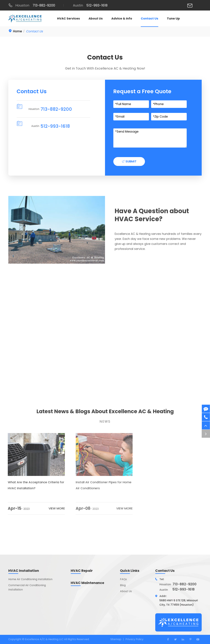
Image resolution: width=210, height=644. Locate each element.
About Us (96, 18)
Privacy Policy (134, 639)
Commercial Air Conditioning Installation (27, 587)
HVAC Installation (24, 571)
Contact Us (150, 18)
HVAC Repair (82, 571)
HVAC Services (68, 18)
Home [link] (17, 31)
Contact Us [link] (34, 31)
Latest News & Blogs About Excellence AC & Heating (105, 413)
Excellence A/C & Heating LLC (45, 639)
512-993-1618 (55, 126)
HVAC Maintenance (87, 583)
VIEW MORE (54, 508)
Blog (123, 585)
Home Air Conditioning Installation (30, 579)
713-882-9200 (56, 109)
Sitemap (116, 639)
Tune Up (173, 18)
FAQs (123, 579)
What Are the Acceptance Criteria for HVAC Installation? (33, 485)
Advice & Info (122, 18)
